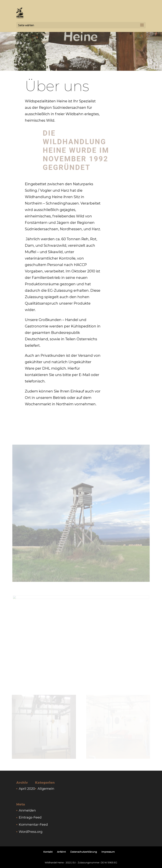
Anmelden (27, 810)
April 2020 (27, 789)
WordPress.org (31, 832)
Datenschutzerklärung (84, 852)
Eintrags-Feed (30, 817)
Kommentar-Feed (33, 825)
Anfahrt (61, 852)
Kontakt (48, 852)
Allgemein (46, 789)
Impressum (108, 852)
